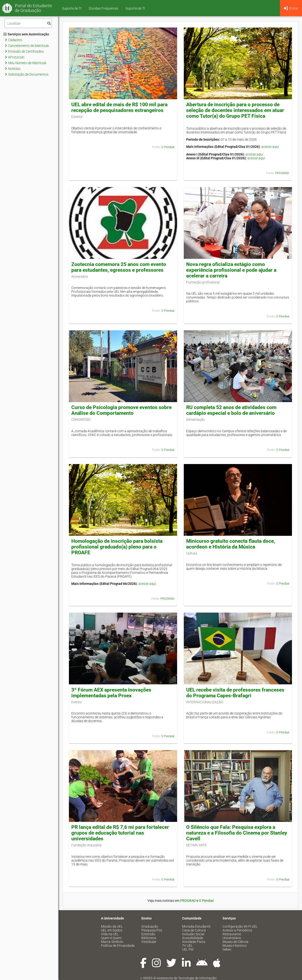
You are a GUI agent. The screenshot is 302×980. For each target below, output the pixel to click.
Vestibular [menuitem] (149, 942)
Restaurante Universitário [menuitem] (232, 936)
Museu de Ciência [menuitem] (235, 942)
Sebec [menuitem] (227, 949)
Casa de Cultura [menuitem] (194, 930)
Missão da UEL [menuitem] (112, 926)
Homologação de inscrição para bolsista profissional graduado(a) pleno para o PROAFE (117, 547)
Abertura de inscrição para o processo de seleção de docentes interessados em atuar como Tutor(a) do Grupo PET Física (235, 110)
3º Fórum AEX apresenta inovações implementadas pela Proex (111, 693)
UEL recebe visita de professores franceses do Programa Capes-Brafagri (235, 693)
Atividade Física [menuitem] (194, 942)
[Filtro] (28, 23)
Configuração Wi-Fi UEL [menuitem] (240, 926)
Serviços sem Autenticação (26, 34)
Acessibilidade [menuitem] (193, 938)
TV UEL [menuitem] (187, 946)
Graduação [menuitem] (150, 926)
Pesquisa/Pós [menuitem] (152, 930)
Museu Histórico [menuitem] (235, 946)
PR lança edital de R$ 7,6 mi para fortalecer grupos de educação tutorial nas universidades (120, 833)
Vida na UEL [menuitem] (110, 934)
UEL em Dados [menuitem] (112, 930)
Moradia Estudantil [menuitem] (196, 926)
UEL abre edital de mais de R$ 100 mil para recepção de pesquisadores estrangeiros (119, 107)
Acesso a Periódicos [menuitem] (237, 930)
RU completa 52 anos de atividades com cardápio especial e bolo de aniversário (231, 410)
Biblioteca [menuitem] (149, 938)
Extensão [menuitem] (148, 934)
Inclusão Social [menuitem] (193, 934)
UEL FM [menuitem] (188, 949)
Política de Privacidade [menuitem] (118, 946)
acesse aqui (270, 147)
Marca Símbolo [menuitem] (112, 942)
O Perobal (168, 147)
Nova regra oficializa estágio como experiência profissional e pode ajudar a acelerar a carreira (231, 270)
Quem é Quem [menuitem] (111, 938)
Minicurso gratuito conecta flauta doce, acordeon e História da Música (231, 544)
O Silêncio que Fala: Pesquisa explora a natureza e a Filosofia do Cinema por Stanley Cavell (237, 833)
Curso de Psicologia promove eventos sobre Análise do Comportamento (121, 410)
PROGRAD (282, 173)
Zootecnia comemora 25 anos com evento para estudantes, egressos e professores (119, 267)
